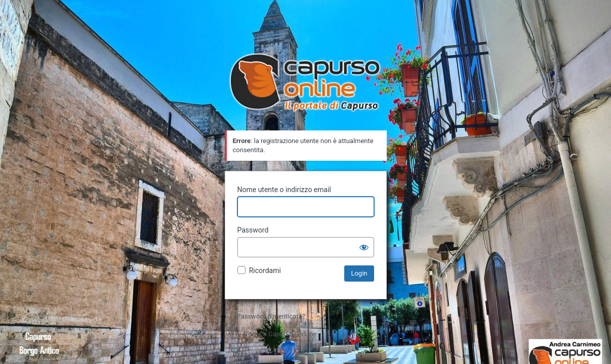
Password (253, 230)
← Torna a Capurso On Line (277, 334)
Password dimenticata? (271, 316)
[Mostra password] (364, 247)
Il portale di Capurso (306, 83)
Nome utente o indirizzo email (284, 190)
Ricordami (265, 270)
